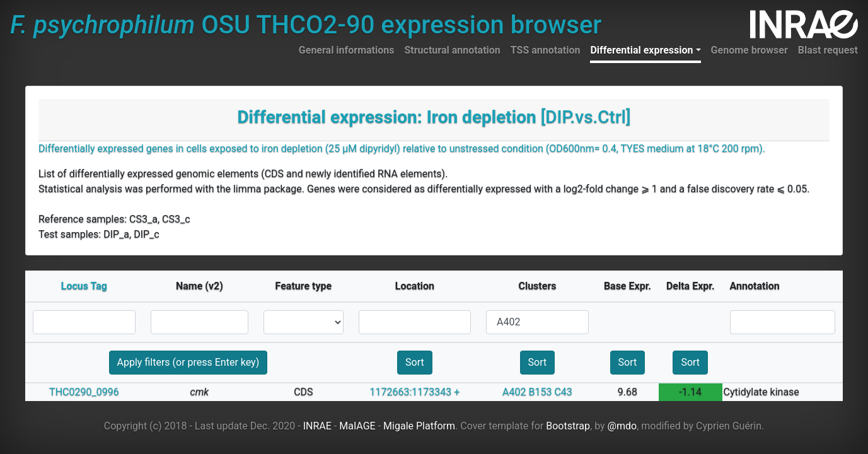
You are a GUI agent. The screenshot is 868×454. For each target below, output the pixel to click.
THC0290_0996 (84, 392)
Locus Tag (84, 286)
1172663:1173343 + (415, 392)
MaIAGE (357, 426)
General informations (347, 50)
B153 (540, 392)
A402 (514, 392)
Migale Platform (419, 426)
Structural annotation (452, 50)
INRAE (317, 426)
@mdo (622, 426)
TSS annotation (546, 50)
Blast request (828, 50)
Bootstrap (568, 426)
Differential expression (641, 50)
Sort (415, 362)
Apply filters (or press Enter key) (188, 362)
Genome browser (749, 50)
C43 (563, 392)
